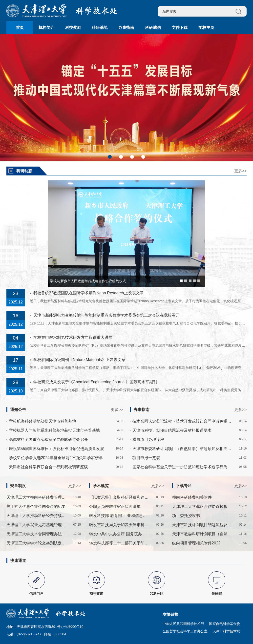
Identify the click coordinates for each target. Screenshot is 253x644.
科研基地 (100, 28)
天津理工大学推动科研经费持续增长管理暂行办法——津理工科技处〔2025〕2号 (36, 516)
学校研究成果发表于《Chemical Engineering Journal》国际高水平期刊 (95, 382)
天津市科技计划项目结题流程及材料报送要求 (172, 430)
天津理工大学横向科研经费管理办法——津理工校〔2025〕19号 (36, 497)
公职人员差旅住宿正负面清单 (115, 506)
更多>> (241, 171)
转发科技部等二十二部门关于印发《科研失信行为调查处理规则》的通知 (119, 543)
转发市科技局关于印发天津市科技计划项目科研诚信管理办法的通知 (119, 525)
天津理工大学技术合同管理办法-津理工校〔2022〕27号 (36, 534)
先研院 (217, 594)
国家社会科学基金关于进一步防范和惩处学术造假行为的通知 (182, 467)
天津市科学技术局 (226, 631)
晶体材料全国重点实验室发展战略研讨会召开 (48, 440)
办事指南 (126, 28)
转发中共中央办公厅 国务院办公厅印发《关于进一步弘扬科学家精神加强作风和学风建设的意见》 (119, 534)
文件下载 (180, 28)
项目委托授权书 (186, 516)
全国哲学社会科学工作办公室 (185, 631)
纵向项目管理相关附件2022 (196, 543)
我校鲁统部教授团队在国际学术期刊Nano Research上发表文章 (89, 293)
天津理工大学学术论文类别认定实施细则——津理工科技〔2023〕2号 (36, 543)
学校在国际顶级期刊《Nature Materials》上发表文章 (79, 360)
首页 (20, 28)
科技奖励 (73, 28)
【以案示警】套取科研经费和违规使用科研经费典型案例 (119, 497)
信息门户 (36, 594)
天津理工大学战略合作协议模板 (200, 506)
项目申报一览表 (146, 458)
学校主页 (206, 28)
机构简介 (46, 28)
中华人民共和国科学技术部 (183, 624)
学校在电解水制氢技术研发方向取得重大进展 (73, 337)
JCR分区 (157, 594)
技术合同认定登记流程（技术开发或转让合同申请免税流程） (182, 421)
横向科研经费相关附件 (192, 497)
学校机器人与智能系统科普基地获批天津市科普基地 (54, 430)
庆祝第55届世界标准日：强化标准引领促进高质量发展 (57, 449)
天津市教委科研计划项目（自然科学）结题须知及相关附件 (182, 449)
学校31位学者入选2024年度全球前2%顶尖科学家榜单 (56, 458)
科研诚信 (153, 28)
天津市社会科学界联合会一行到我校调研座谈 (48, 467)
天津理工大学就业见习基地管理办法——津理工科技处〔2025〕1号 (36, 525)
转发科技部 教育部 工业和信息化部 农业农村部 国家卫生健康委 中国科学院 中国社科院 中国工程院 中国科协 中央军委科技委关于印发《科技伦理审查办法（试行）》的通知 (119, 516)
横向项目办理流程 (148, 440)
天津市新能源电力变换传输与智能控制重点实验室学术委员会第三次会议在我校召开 (106, 315)
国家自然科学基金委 (225, 624)
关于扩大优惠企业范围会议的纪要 (36, 506)
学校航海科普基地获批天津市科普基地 (42, 421)
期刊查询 (96, 594)
